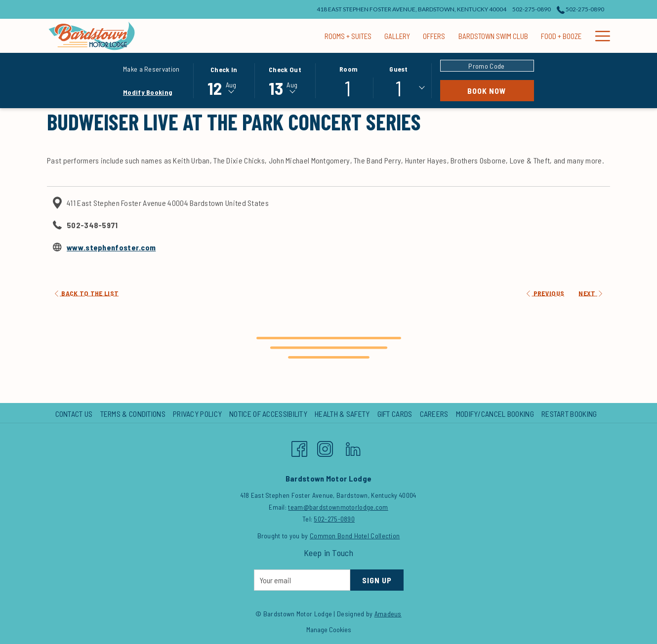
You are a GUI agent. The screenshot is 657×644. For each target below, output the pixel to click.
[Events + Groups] (529, 36)
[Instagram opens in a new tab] (325, 446)
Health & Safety (342, 414)
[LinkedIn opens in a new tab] (353, 446)
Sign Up (377, 580)
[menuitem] (75, 414)
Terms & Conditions (133, 414)
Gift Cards (395, 414)
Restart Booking (569, 414)
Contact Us (74, 414)
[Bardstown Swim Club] (402, 36)
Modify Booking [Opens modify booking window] (148, 92)
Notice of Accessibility (268, 414)
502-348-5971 (92, 225)
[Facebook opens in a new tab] (299, 446)
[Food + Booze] (470, 36)
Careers (434, 414)
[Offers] (343, 36)
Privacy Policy (197, 414)
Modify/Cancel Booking (495, 414)
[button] (224, 80)
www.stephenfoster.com (111, 247)
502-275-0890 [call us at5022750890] (580, 9)
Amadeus (388, 614)
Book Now (501, 90)
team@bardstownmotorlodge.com (338, 507)
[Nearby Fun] (586, 36)
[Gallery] (306, 36)
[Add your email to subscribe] (302, 580)
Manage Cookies (329, 629)
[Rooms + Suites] (257, 36)
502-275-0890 (334, 519)
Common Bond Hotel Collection (355, 536)
